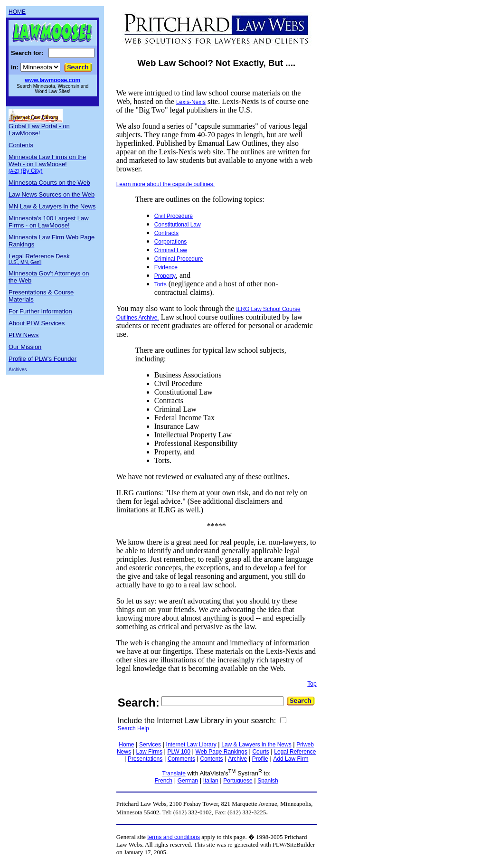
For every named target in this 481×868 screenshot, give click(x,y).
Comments (181, 759)
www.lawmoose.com (52, 80)
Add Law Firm (291, 759)
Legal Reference (295, 752)
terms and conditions (174, 837)
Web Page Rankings (222, 752)
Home (126, 745)
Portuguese (238, 781)
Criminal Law (171, 250)
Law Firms (149, 752)
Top (312, 684)
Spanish (268, 781)
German (188, 781)
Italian (211, 781)
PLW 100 (179, 752)
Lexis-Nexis (191, 102)
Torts (160, 284)
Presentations (145, 759)
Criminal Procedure (179, 259)
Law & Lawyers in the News (256, 745)
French (164, 781)
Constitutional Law (178, 225)
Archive (237, 759)
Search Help (133, 728)
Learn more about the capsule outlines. (165, 184)
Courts (260, 752)
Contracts (166, 233)
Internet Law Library (191, 745)
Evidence (166, 267)
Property (165, 276)
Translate (174, 774)
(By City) (32, 171)
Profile (260, 759)
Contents (212, 759)
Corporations (171, 242)
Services (150, 745)
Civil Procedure (174, 216)
